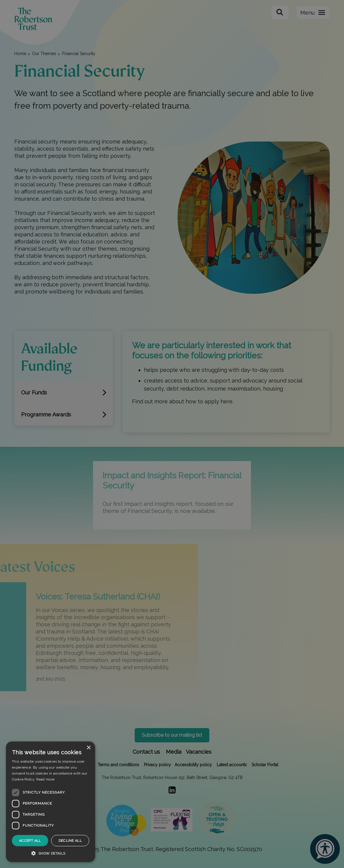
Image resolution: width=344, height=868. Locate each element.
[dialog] (51, 802)
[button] (51, 853)
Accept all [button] (30, 841)
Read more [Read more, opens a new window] (45, 779)
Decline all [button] (70, 841)
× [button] (88, 748)
